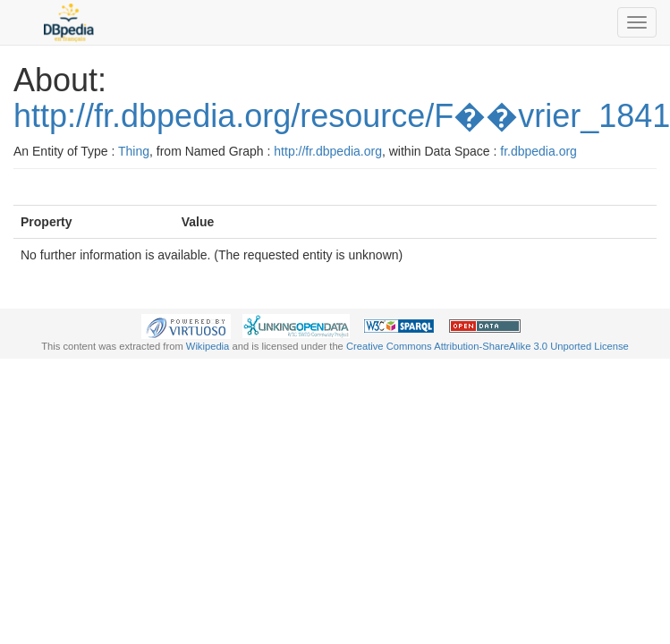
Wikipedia (208, 346)
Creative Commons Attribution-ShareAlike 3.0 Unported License (488, 346)
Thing (134, 151)
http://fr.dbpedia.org (328, 151)
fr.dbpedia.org (539, 151)
